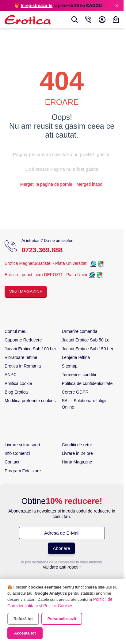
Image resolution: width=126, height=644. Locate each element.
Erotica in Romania (23, 367)
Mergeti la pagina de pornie (46, 185)
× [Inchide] (117, 6)
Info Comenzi (17, 454)
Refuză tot (23, 619)
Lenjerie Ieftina (76, 358)
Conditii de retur (77, 445)
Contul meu (16, 332)
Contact (12, 463)
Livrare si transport (22, 445)
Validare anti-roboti (60, 568)
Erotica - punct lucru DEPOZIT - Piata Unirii (46, 275)
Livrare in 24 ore (77, 454)
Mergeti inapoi (90, 185)
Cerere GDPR (75, 393)
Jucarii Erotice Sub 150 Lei (88, 349)
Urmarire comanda (80, 332)
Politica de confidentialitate (87, 384)
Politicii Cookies (58, 606)
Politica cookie (18, 384)
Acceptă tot (25, 633)
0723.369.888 (42, 251)
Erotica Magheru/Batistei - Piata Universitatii (46, 264)
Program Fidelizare (23, 471)
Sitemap (70, 367)
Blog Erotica (16, 393)
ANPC (11, 375)
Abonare (61, 549)
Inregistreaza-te (37, 6)
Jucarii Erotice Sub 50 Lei (86, 341)
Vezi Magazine (26, 292)
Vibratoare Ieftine (21, 358)
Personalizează (62, 619)
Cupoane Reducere (23, 341)
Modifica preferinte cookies (30, 401)
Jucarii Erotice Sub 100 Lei (30, 349)
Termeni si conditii (79, 375)
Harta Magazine (77, 463)
